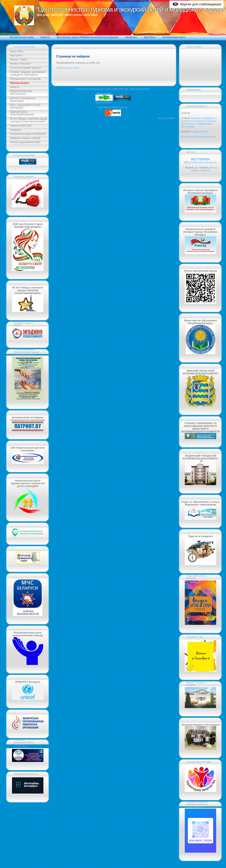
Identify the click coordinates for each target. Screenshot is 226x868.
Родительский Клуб (21, 126)
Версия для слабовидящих (90, 89)
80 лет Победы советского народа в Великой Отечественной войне (29, 120)
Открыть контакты (201, 170)
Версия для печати (140, 89)
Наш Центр (16, 55)
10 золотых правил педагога (25, 68)
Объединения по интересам (25, 79)
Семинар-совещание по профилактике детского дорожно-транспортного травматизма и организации (199, 122)
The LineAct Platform (166, 118)
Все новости (188, 137)
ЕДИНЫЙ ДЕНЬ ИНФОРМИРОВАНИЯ (22, 113)
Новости (15, 87)
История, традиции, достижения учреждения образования (28, 73)
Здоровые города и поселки (25, 138)
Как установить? (104, 102)
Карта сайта (17, 51)
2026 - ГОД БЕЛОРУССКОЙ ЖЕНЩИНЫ (25, 106)
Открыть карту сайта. (68, 68)
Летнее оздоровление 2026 (25, 142)
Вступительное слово (24, 47)
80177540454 (200, 159)
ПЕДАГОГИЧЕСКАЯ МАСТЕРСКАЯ (21, 93)
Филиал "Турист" (19, 60)
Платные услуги (19, 83)
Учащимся (16, 130)
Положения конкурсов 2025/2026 (28, 134)
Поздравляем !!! (199, 132)
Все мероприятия (206, 137)
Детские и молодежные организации (23, 100)
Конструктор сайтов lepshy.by (113, 107)
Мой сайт (124, 89)
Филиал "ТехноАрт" (21, 64)
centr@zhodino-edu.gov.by (203, 163)
